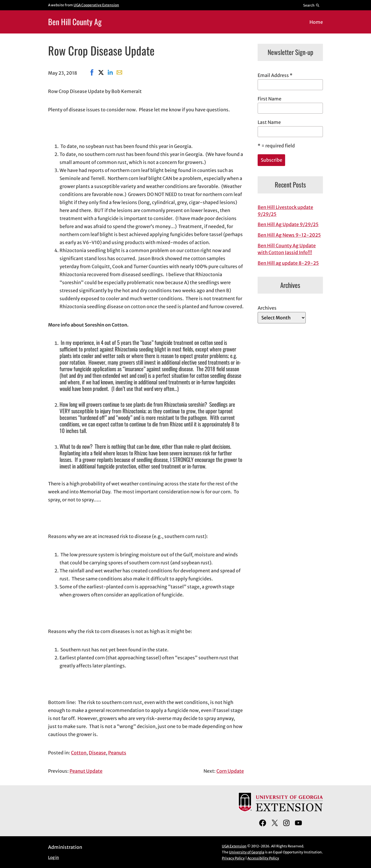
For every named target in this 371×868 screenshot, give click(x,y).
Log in (54, 858)
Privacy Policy (233, 858)
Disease (97, 753)
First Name (270, 99)
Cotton (79, 753)
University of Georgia (247, 852)
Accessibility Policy (263, 858)
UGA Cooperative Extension (96, 5)
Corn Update (230, 771)
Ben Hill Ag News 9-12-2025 (289, 235)
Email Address (275, 75)
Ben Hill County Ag (75, 22)
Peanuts (117, 753)
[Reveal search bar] (312, 5)
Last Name (269, 122)
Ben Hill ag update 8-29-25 (288, 263)
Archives (267, 308)
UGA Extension (234, 846)
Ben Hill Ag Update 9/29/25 (288, 224)
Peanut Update (86, 771)
